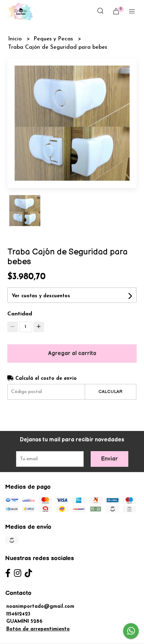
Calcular (110, 392)
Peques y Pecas (54, 39)
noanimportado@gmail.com (40, 607)
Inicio (16, 39)
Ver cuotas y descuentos (41, 296)
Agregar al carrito (72, 354)
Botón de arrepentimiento (38, 629)
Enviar (109, 459)
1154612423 (18, 614)
